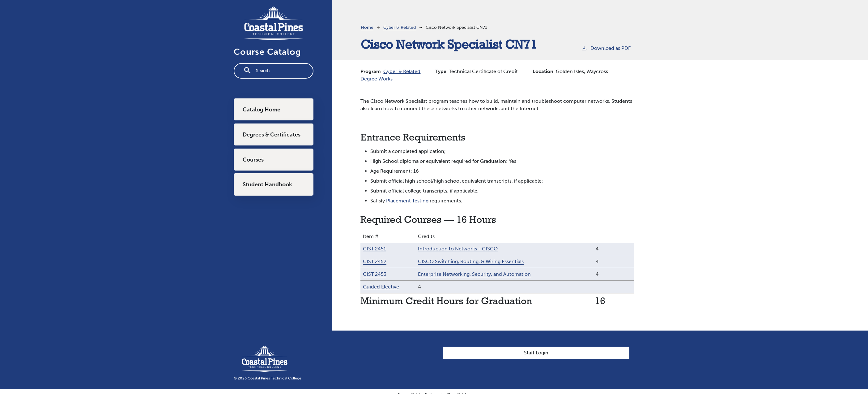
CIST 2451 (374, 249)
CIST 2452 (375, 261)
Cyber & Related (400, 27)
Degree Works (377, 79)
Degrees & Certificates (272, 135)
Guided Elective (381, 287)
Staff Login (536, 353)
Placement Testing (407, 201)
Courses (253, 160)
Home (367, 27)
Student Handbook (267, 184)
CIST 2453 (375, 274)
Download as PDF (606, 48)
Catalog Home (262, 110)
